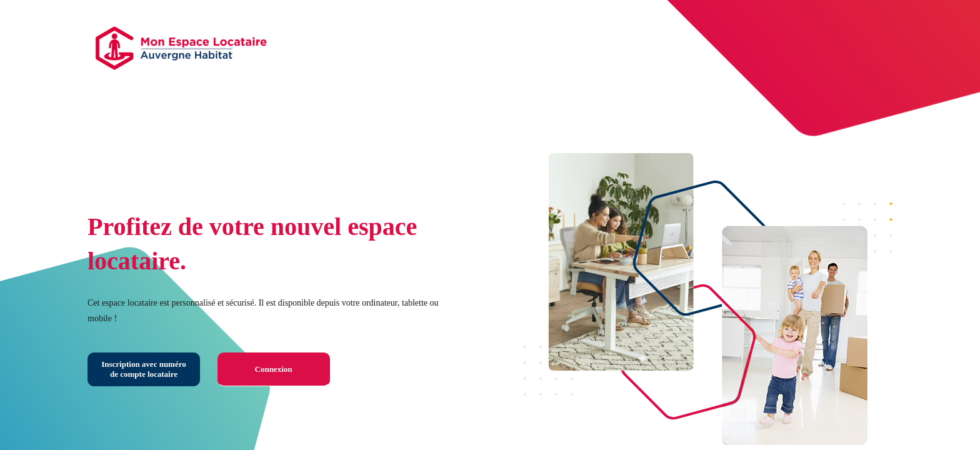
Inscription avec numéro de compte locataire (144, 369)
